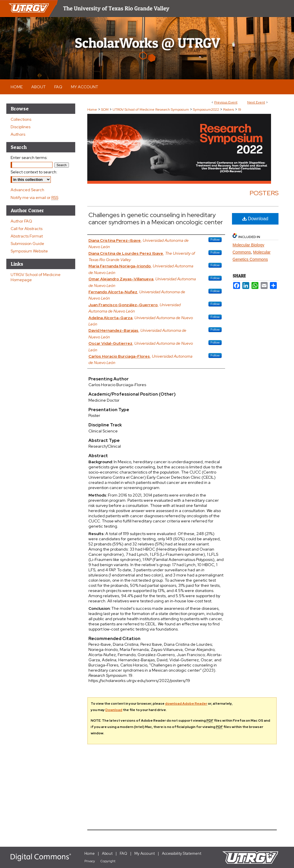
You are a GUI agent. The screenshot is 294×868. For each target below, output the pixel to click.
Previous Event (226, 102)
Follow (215, 239)
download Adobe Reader (186, 704)
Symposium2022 (206, 110)
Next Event (256, 102)
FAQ (123, 853)
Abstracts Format (27, 236)
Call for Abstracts (27, 229)
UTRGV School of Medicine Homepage (36, 277)
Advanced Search (27, 190)
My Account (145, 853)
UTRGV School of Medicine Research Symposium (151, 110)
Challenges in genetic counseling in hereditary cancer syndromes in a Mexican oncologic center (156, 219)
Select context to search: (34, 172)
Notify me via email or (34, 198)
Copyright (108, 861)
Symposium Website (29, 251)
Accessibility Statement (182, 853)
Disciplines (21, 127)
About (107, 853)
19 (240, 110)
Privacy (90, 861)
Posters (229, 110)
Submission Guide (27, 244)
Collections (21, 119)
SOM (105, 110)
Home (92, 110)
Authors (18, 134)
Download (255, 219)
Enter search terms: (29, 158)
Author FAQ (21, 221)
